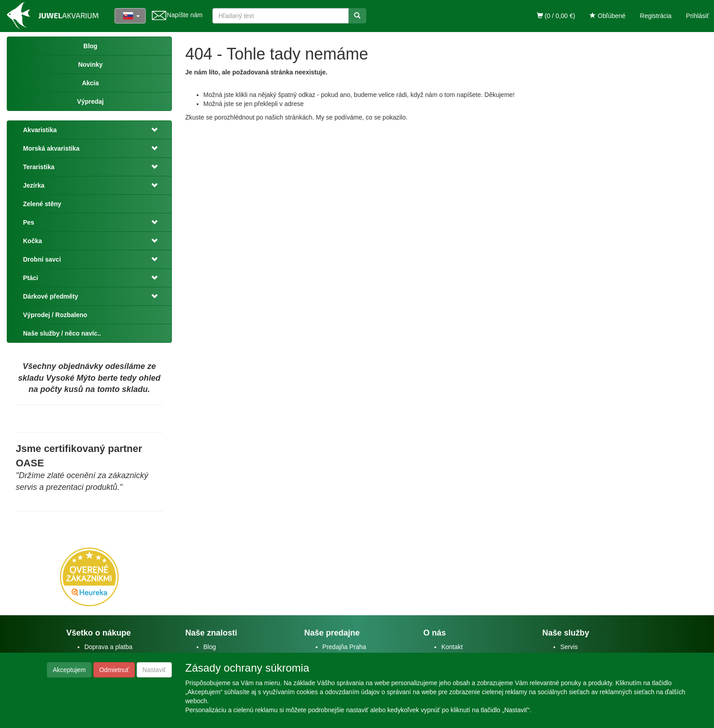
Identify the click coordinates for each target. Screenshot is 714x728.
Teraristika (39, 167)
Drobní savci (42, 259)
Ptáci (30, 278)
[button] (152, 130)
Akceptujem (69, 670)
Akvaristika (40, 130)
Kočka (32, 241)
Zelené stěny (42, 204)
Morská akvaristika (51, 148)
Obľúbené (608, 16)
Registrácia (656, 16)
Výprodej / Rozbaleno (55, 315)
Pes (29, 222)
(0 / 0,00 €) (556, 16)
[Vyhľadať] (357, 16)
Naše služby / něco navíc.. (62, 333)
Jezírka (34, 185)
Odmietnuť (114, 670)
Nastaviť (154, 670)
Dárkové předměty (51, 296)
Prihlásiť (698, 16)
